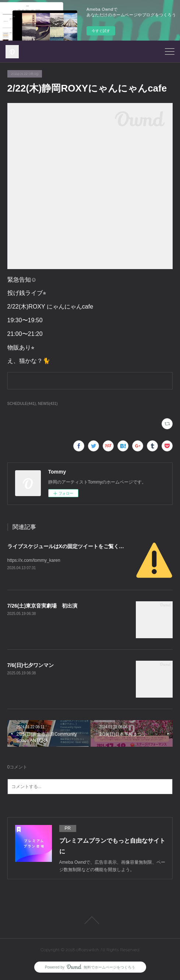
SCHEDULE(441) (22, 404)
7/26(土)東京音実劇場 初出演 (43, 606)
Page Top (90, 920)
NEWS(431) (48, 404)
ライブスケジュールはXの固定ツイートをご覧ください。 (73, 546)
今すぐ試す (101, 31)
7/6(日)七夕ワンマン (31, 665)
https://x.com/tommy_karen (34, 560)
